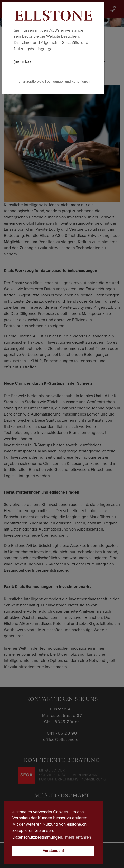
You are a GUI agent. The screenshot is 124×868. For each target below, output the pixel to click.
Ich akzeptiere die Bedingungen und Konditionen (52, 82)
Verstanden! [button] (53, 851)
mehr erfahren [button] (78, 837)
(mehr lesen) (25, 62)
